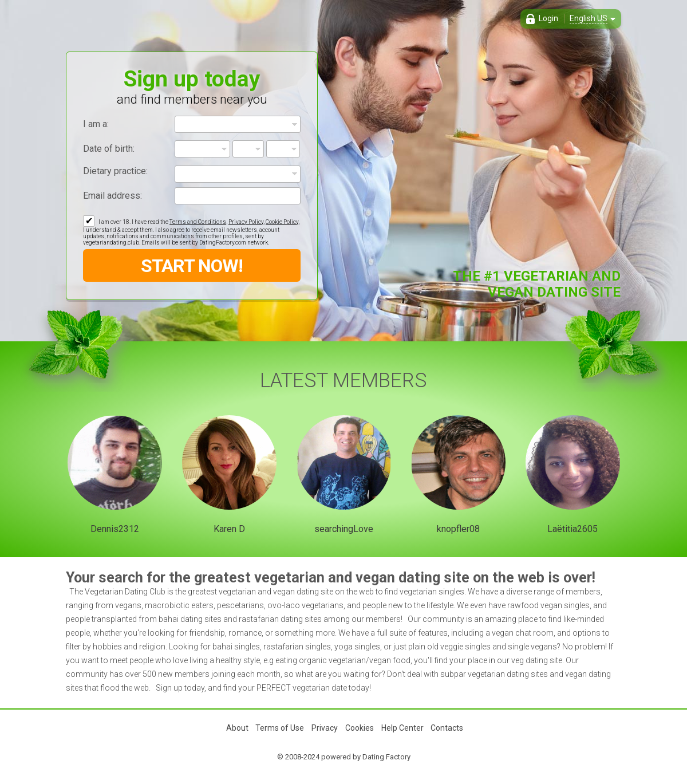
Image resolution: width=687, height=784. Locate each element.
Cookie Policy (282, 222)
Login (548, 18)
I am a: (96, 124)
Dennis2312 (115, 529)
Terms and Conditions (198, 222)
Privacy (325, 728)
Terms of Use (280, 728)
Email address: (112, 196)
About (237, 728)
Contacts (447, 728)
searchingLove (344, 529)
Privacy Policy (246, 222)
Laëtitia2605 (572, 529)
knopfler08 (458, 529)
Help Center (402, 728)
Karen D (229, 529)
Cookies (360, 728)
